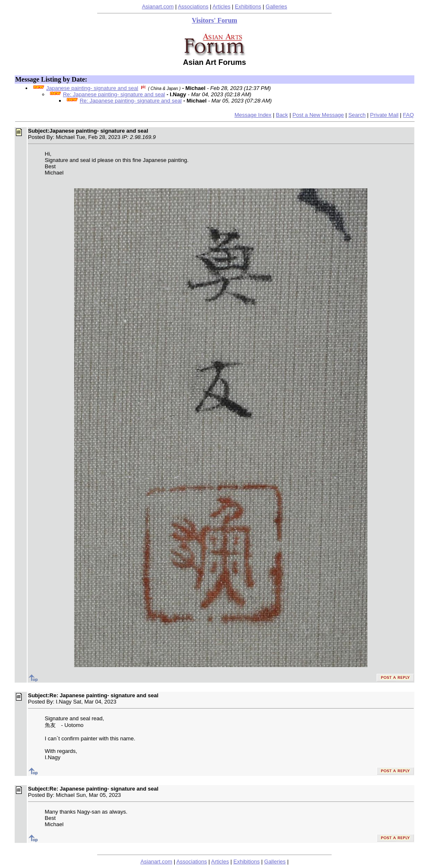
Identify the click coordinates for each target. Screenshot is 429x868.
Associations (193, 6)
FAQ (408, 115)
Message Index (253, 115)
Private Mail (384, 115)
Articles (221, 6)
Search (357, 115)
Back (282, 115)
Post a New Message (318, 115)
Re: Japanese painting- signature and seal (114, 94)
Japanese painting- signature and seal (92, 88)
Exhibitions (248, 6)
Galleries (276, 6)
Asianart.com (158, 6)
